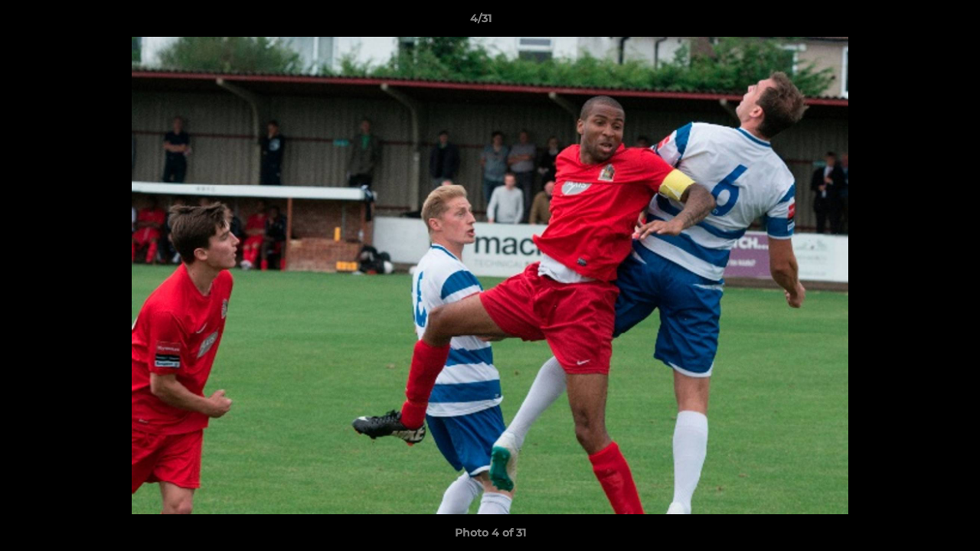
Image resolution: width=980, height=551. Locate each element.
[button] (916, 22)
